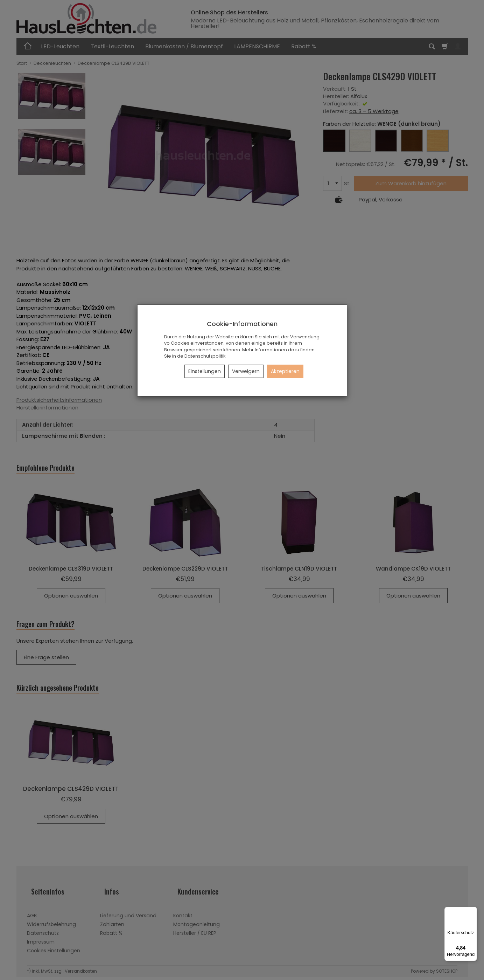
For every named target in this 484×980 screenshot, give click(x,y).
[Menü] (473, 911)
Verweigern (246, 371)
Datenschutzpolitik (205, 356)
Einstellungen (205, 371)
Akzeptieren (285, 371)
